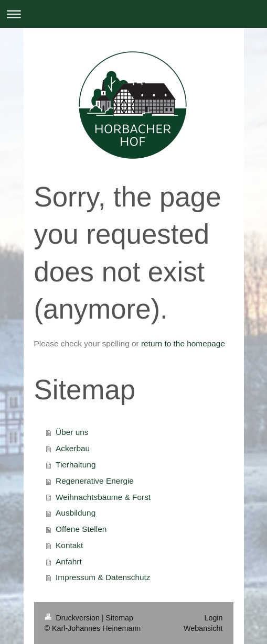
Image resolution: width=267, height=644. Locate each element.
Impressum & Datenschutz (103, 577)
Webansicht (203, 628)
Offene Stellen (81, 529)
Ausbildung (76, 513)
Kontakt (69, 545)
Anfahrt (69, 561)
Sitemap (120, 618)
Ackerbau (73, 448)
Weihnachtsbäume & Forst (103, 497)
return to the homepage (183, 343)
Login (214, 618)
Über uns (72, 432)
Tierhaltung (76, 465)
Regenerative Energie (95, 481)
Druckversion (73, 618)
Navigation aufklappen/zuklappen (133, 14)
